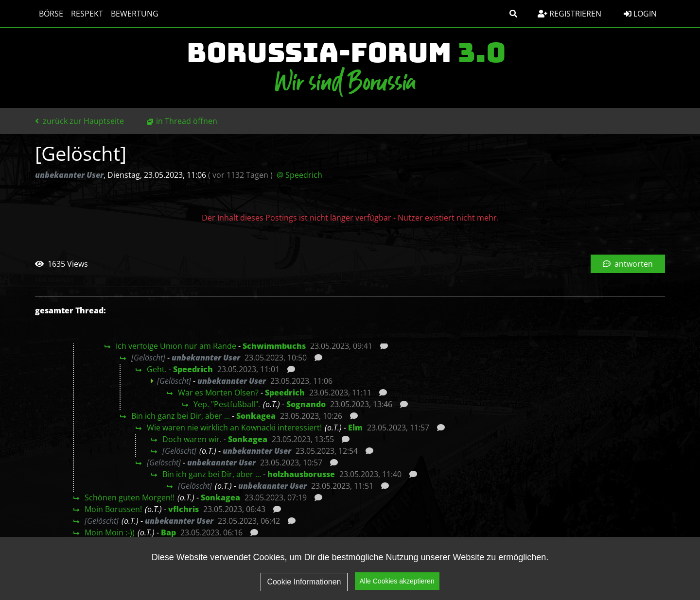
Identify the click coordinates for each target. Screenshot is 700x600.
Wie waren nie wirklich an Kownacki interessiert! (234, 428)
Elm (355, 428)
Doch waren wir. (192, 439)
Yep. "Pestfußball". (227, 404)
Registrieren (569, 14)
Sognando (306, 404)
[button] (513, 14)
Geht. (157, 369)
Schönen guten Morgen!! (130, 497)
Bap (168, 532)
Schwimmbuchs (274, 346)
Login (640, 14)
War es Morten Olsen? (218, 393)
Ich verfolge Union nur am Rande (176, 346)
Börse (51, 14)
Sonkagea (256, 416)
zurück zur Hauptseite (79, 121)
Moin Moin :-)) (110, 532)
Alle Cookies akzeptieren (397, 589)
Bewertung (135, 14)
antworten (628, 264)
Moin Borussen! (113, 509)
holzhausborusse (301, 474)
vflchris (184, 509)
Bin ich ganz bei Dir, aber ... (181, 416)
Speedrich (193, 369)
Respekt (87, 14)
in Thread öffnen (187, 121)
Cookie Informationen (304, 590)
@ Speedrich (299, 175)
